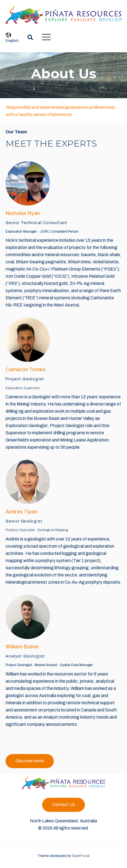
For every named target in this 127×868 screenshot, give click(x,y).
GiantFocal (81, 856)
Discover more (30, 761)
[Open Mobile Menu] (46, 37)
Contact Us (63, 805)
